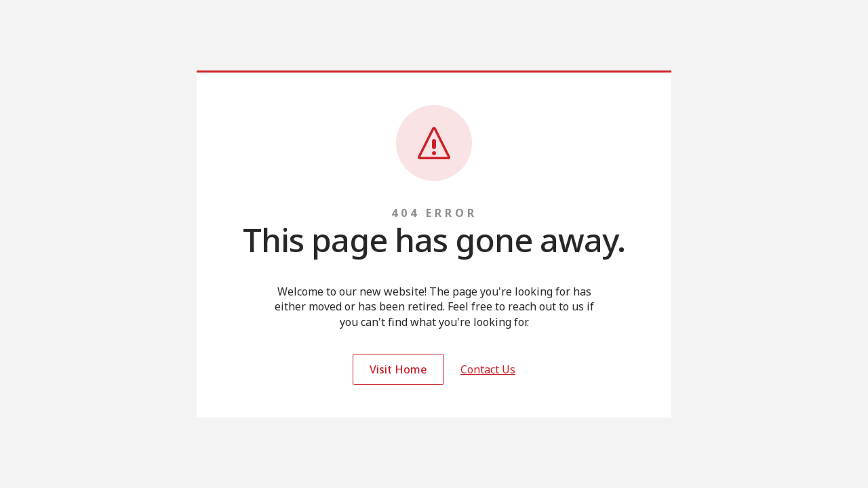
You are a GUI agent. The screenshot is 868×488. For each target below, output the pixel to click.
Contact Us (488, 369)
